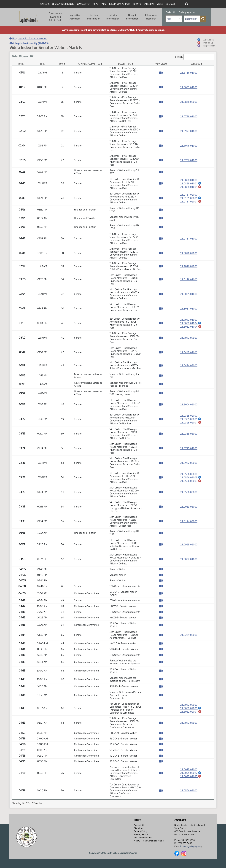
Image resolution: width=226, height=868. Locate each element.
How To (137, 4)
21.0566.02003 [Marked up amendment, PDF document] (191, 481)
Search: (195, 57)
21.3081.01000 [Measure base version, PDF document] (189, 309)
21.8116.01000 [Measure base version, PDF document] (189, 73)
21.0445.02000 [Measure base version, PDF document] (189, 352)
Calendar (149, 4)
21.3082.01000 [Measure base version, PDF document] (189, 320)
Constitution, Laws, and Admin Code (55, 17)
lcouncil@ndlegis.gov (191, 846)
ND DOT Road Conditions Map (149, 841)
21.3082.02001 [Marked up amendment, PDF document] (191, 712)
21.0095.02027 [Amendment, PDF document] (191, 773)
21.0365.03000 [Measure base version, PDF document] (189, 434)
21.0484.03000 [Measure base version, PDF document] (189, 365)
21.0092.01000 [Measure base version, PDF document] (189, 87)
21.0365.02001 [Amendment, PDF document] (191, 419)
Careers (45, 4)
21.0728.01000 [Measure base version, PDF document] (189, 116)
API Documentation (143, 838)
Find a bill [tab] (170, 12)
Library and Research (151, 17)
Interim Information (113, 17)
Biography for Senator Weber (28, 38)
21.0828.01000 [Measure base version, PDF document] (189, 180)
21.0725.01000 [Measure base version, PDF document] (189, 448)
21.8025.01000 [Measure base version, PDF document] (189, 294)
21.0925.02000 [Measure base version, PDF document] (189, 545)
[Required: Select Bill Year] (174, 19)
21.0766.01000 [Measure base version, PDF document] (189, 160)
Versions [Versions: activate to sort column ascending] (195, 64)
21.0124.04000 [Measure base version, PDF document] (189, 521)
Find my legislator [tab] (187, 12)
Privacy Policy (140, 831)
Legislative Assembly (75, 17)
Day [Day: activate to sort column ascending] (61, 64)
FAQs (103, 4)
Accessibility (140, 825)
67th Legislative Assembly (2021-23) (29, 43)
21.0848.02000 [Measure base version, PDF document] (189, 102)
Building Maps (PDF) (119, 4)
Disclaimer (139, 828)
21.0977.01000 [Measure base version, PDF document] (189, 131)
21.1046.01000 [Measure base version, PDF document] (189, 146)
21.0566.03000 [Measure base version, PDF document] (189, 492)
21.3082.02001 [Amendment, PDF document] (191, 708)
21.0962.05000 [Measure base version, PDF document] (189, 463)
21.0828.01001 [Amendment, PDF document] (191, 183)
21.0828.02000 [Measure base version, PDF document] (189, 253)
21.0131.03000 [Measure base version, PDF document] (189, 239)
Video (160, 4)
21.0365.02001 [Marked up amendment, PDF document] (191, 423)
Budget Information (132, 17)
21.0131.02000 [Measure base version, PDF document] (189, 194)
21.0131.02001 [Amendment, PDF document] (191, 198)
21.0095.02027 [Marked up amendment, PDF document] (191, 776)
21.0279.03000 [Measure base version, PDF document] (189, 635)
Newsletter (83, 4)
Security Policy (141, 834)
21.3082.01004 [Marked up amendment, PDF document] (191, 327)
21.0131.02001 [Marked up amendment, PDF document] (191, 202)
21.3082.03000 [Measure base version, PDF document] (189, 723)
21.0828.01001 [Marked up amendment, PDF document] (191, 187)
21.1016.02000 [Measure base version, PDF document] (189, 266)
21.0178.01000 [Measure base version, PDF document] (189, 279)
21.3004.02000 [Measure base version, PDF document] (189, 404)
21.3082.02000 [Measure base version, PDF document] (189, 338)
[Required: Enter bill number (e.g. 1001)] (192, 19)
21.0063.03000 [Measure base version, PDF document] (189, 507)
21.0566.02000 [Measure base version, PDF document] (189, 474)
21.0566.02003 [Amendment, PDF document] (191, 477)
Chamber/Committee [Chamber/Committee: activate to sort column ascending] (89, 64)
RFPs (95, 4)
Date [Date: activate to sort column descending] (21, 64)
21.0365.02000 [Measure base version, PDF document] (189, 415)
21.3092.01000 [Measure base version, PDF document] (189, 559)
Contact (170, 4)
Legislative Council (63, 4)
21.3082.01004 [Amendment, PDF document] (191, 323)
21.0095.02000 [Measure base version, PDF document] (189, 769)
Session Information (94, 17)
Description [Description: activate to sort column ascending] (125, 64)
